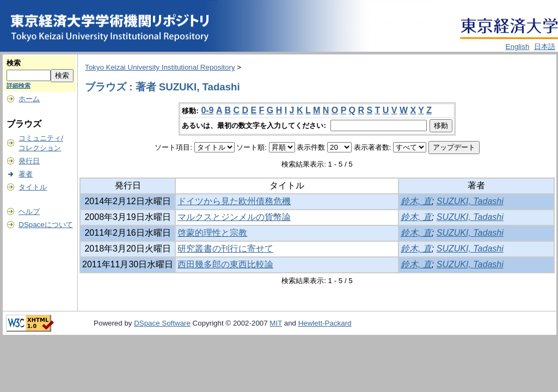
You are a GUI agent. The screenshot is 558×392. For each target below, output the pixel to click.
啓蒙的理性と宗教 (212, 233)
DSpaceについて (45, 225)
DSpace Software (162, 323)
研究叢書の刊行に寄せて (225, 249)
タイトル (33, 187)
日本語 (545, 47)
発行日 (29, 161)
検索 (14, 63)
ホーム (29, 99)
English (518, 47)
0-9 (207, 110)
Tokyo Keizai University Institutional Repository (160, 67)
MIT (276, 323)
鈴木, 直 (416, 201)
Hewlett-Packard (325, 323)
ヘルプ (29, 212)
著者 (26, 174)
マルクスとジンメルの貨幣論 (234, 217)
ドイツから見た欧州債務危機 (234, 201)
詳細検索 (19, 85)
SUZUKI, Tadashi (470, 201)
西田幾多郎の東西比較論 (225, 264)
